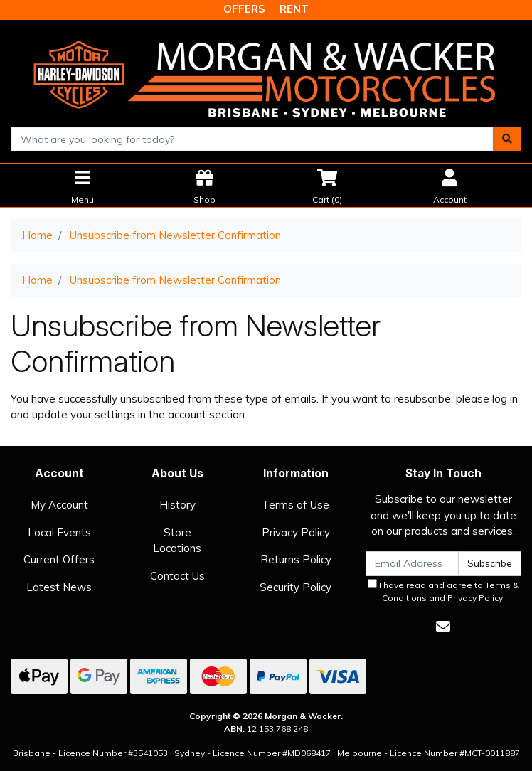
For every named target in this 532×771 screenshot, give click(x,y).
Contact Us (177, 576)
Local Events (59, 532)
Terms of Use (296, 505)
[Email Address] (412, 564)
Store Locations (177, 541)
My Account (59, 505)
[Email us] (443, 626)
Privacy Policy (296, 532)
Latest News (59, 587)
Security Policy (296, 587)
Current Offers (59, 559)
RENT (294, 9)
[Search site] (507, 139)
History (177, 505)
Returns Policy (296, 559)
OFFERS (244, 9)
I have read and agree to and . (443, 591)
